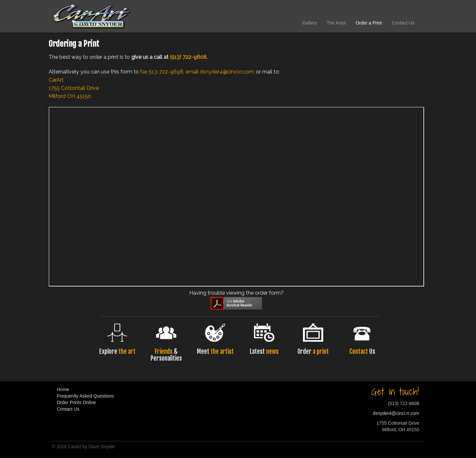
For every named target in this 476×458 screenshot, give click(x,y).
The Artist (336, 23)
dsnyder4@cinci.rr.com (227, 72)
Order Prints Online (76, 402)
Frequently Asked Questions (85, 396)
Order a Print (369, 23)
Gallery (309, 23)
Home (63, 389)
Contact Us (403, 23)
